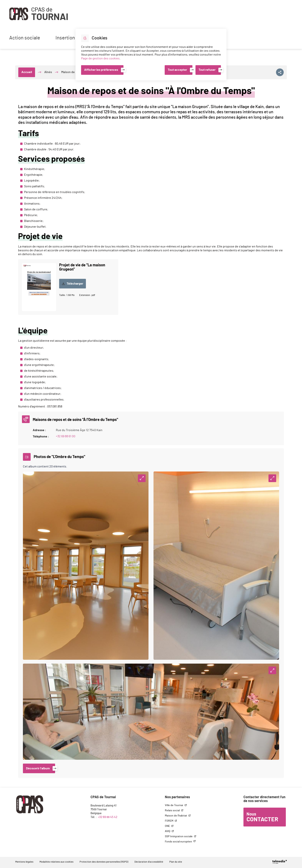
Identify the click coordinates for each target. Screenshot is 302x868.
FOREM (169, 821)
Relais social (173, 811)
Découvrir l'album (38, 768)
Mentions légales (24, 862)
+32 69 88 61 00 (66, 436)
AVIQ (168, 831)
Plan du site (176, 862)
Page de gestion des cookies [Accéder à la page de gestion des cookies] (100, 58)
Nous (262, 817)
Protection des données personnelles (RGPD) (104, 862)
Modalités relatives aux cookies (56, 862)
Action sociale (25, 38)
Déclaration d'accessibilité (149, 862)
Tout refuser (207, 70)
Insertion (65, 38)
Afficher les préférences (101, 70)
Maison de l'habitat (176, 816)
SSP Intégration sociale (179, 836)
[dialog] (151, 55)
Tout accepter (177, 70)
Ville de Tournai (174, 805)
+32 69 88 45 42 (108, 817)
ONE (168, 826)
